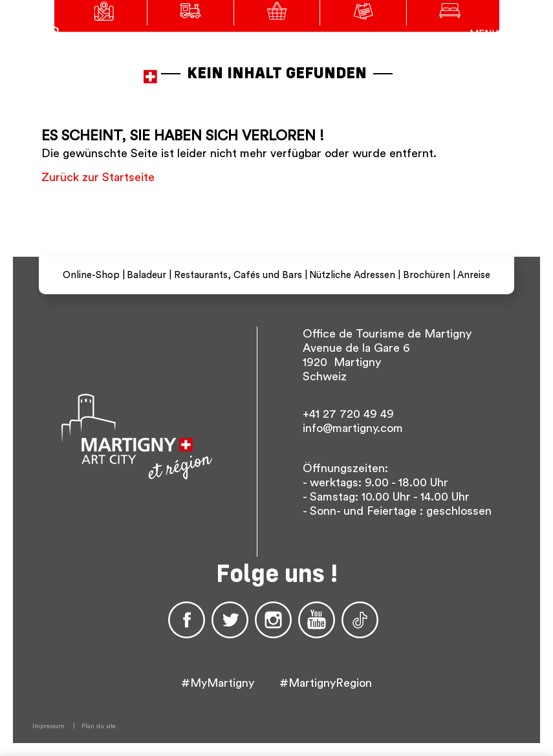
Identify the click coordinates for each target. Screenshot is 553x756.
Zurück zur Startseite (98, 177)
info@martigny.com (353, 428)
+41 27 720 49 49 (348, 414)
